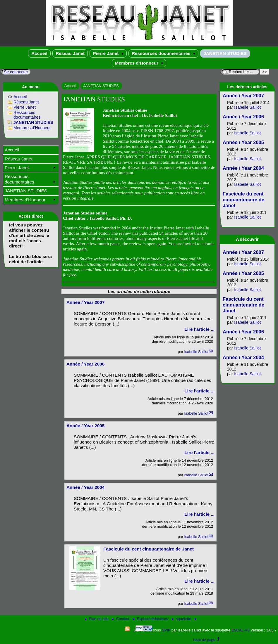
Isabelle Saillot (196, 352)
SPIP (166, 630)
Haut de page (204, 640)
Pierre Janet (108, 53)
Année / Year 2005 (85, 426)
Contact (121, 619)
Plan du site (97, 619)
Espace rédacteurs (151, 619)
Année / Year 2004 (85, 487)
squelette (182, 619)
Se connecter (16, 72)
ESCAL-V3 (241, 630)
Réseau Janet (70, 53)
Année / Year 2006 (85, 364)
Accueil (39, 53)
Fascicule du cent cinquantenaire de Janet (149, 549)
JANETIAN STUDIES (225, 53)
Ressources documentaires (163, 53)
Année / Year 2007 (85, 302)
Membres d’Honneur (139, 63)
